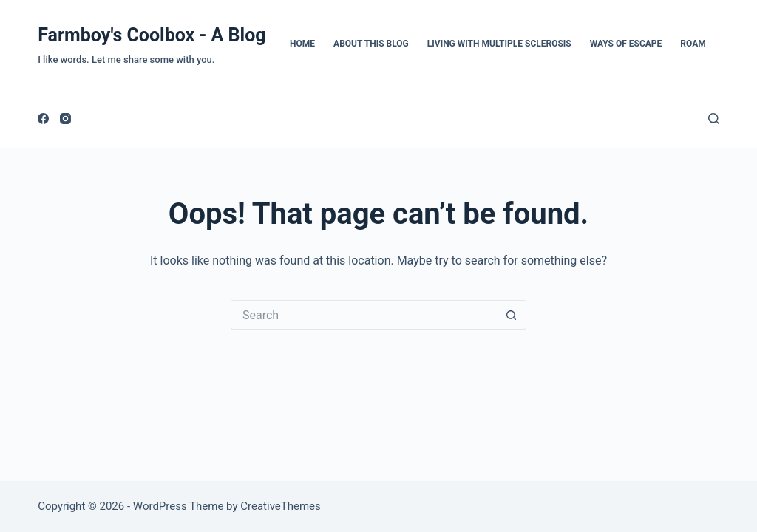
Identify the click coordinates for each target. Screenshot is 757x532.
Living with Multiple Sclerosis (499, 44)
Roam (693, 44)
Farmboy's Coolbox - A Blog (152, 35)
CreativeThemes (281, 506)
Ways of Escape (626, 44)
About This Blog (371, 44)
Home (302, 44)
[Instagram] (65, 119)
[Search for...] (364, 315)
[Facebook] (43, 119)
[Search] (714, 119)
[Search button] (512, 315)
